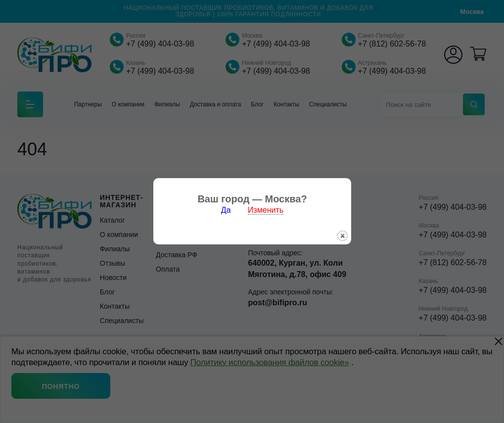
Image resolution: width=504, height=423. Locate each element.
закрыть (343, 233)
